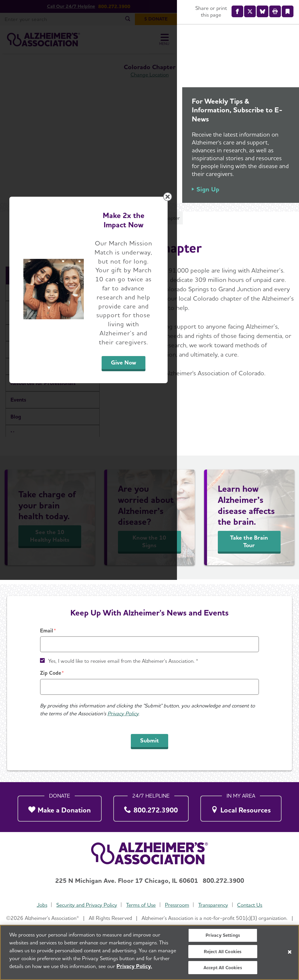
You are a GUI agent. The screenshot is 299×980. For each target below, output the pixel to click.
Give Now (214, 544)
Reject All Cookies (223, 952)
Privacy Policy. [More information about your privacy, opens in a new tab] (134, 966)
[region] (149, 952)
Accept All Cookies (223, 968)
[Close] (290, 952)
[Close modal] (288, 415)
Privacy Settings (223, 935)
